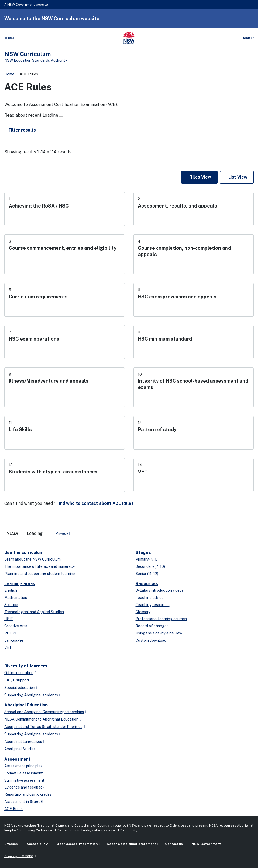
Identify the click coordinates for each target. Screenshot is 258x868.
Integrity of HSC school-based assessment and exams (193, 384)
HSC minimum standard (165, 339)
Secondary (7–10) (150, 566)
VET (143, 472)
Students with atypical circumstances (53, 472)
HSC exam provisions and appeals (177, 297)
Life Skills (20, 429)
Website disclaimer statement (131, 844)
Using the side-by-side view (159, 633)
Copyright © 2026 (19, 856)
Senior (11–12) (147, 574)
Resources (147, 584)
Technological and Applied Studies (34, 612)
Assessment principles (23, 766)
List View (238, 177)
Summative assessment (24, 780)
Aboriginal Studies (20, 749)
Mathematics (16, 598)
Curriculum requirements (38, 297)
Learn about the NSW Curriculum (32, 559)
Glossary (143, 612)
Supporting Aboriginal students (31, 695)
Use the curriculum (24, 552)
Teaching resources (153, 605)
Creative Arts (16, 626)
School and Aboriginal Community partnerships (44, 712)
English (11, 590)
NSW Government (206, 844)
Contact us (174, 844)
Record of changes (152, 626)
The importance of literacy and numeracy (39, 566)
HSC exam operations (34, 339)
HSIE (9, 619)
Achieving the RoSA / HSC (39, 206)
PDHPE (11, 633)
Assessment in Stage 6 (24, 802)
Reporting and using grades (28, 794)
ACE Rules (13, 809)
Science (11, 605)
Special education (20, 688)
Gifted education (19, 673)
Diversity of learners (26, 666)
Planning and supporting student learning (40, 574)
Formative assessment (24, 773)
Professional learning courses (161, 619)
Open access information (77, 844)
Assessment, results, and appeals (177, 206)
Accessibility (37, 844)
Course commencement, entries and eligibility (63, 248)
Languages (14, 640)
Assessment (17, 759)
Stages (143, 552)
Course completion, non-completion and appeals (184, 251)
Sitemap (11, 844)
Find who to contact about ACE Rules (95, 503)
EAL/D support (17, 680)
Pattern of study (157, 429)
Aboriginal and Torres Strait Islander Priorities (43, 727)
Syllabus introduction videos (160, 590)
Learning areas (20, 584)
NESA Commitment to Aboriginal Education (41, 719)
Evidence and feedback (24, 787)
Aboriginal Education (26, 705)
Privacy (62, 533)
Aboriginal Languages (23, 742)
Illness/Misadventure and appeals (49, 381)
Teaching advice (150, 598)
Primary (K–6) (147, 559)
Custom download (151, 640)
